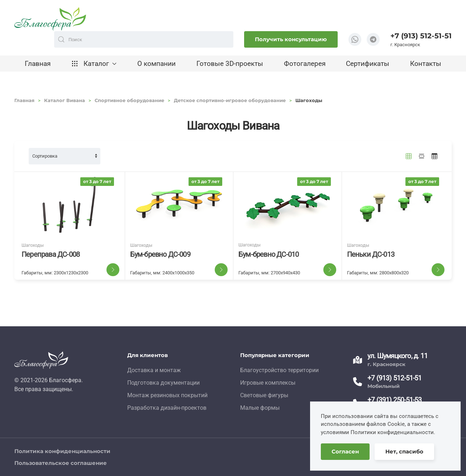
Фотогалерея (305, 64)
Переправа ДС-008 (51, 254)
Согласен (345, 451)
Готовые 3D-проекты (230, 64)
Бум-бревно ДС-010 (268, 254)
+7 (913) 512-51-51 (421, 36)
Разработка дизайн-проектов (167, 408)
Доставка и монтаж (154, 370)
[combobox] (144, 39)
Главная (38, 64)
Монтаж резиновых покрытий (167, 395)
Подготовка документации (163, 383)
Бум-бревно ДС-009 (160, 254)
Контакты (426, 64)
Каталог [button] (94, 64)
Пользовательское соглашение (61, 463)
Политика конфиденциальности (62, 451)
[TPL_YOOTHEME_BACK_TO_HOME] (50, 19)
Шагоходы (33, 245)
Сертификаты (368, 64)
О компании (156, 64)
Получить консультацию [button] (291, 39)
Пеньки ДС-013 (371, 254)
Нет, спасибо (404, 451)
